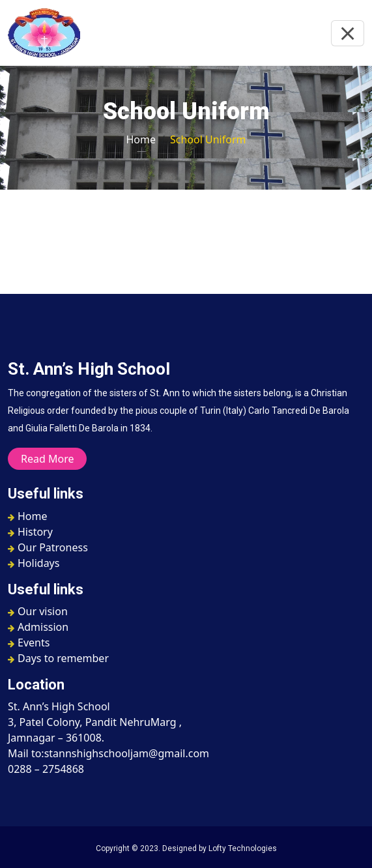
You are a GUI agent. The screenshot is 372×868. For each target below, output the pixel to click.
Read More (47, 459)
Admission (38, 627)
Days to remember (58, 658)
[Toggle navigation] (348, 33)
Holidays (34, 563)
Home (141, 139)
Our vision (38, 611)
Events (29, 643)
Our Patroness (48, 547)
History (30, 532)
